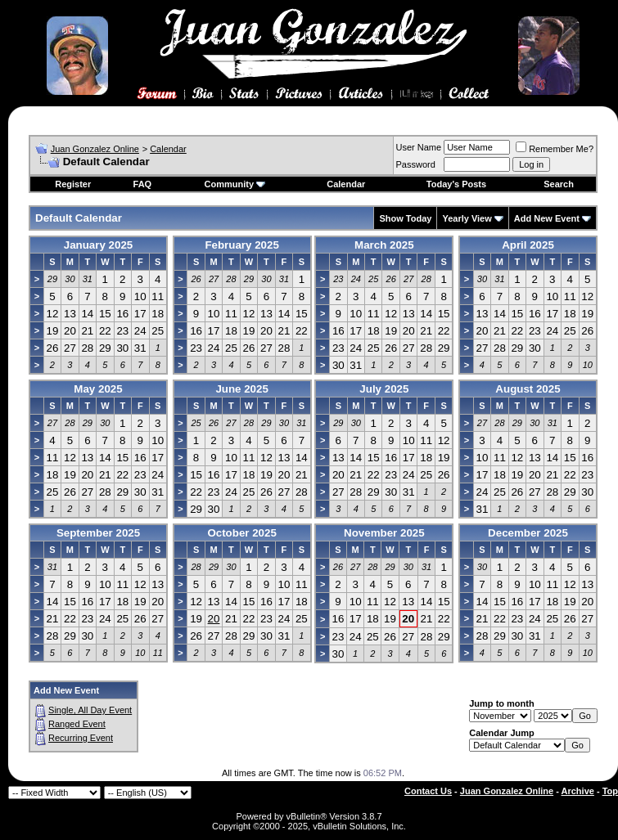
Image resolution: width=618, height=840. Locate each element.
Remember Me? (555, 149)
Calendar (168, 149)
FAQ (143, 184)
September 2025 (98, 533)
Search (559, 184)
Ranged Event (77, 724)
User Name (419, 147)
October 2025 (241, 533)
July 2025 (384, 389)
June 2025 (241, 389)
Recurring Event (81, 738)
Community (235, 184)
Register (73, 184)
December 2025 (528, 533)
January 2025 (98, 245)
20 (214, 619)
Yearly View (467, 218)
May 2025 (98, 389)
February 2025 (241, 245)
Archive (578, 791)
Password (416, 164)
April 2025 (528, 245)
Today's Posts (456, 184)
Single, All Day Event (90, 710)
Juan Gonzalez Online (95, 149)
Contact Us (428, 791)
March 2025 (384, 245)
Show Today (405, 218)
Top (610, 791)
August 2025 (528, 389)
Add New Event (547, 218)
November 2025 (384, 533)
